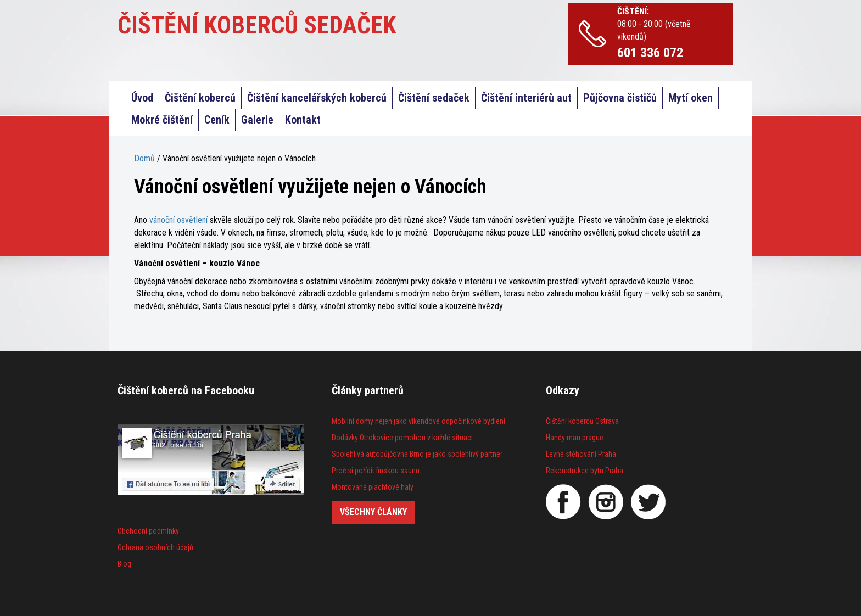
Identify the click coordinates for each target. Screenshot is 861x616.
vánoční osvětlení (178, 220)
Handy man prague (575, 438)
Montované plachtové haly (373, 487)
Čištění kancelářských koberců (317, 98)
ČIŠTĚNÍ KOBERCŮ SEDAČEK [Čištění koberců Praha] (257, 25)
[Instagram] (606, 502)
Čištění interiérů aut (526, 98)
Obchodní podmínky (148, 531)
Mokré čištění (162, 120)
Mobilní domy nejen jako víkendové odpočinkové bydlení (418, 421)
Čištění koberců (200, 98)
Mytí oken (691, 98)
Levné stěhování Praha (581, 454)
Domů (144, 158)
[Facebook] (563, 502)
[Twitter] (648, 502)
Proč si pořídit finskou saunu (376, 471)
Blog (124, 564)
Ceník (217, 120)
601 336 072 (650, 53)
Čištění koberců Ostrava (582, 421)
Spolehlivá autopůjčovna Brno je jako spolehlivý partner (417, 454)
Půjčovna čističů (620, 98)
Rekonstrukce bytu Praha (585, 471)
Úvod (142, 98)
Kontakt (303, 120)
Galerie (257, 120)
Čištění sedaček (434, 98)
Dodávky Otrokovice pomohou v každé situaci (402, 438)
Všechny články (373, 512)
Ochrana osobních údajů (155, 547)
